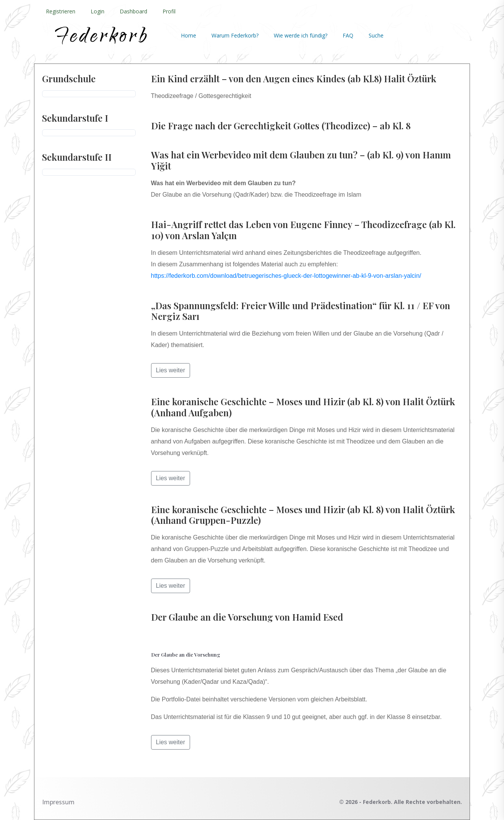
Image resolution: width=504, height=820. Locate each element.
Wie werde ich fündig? (301, 35)
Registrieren (61, 11)
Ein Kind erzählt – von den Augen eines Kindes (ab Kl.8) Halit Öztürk (294, 78)
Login (98, 11)
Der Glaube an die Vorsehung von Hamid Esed (247, 617)
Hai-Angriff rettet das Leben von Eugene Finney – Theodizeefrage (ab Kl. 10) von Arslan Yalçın (303, 230)
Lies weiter (171, 370)
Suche (376, 35)
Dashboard (133, 11)
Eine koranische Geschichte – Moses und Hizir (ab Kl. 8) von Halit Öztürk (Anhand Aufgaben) (303, 407)
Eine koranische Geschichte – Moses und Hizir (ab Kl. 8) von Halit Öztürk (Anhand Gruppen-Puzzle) (303, 515)
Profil (169, 11)
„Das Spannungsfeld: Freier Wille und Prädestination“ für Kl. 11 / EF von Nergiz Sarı (301, 311)
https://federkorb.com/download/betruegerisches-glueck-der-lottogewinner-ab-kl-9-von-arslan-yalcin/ (286, 276)
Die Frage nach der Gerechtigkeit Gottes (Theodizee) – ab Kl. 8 (281, 126)
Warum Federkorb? (235, 35)
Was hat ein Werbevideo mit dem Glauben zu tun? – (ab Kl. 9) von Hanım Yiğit (301, 160)
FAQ (348, 35)
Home (189, 35)
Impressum (58, 802)
